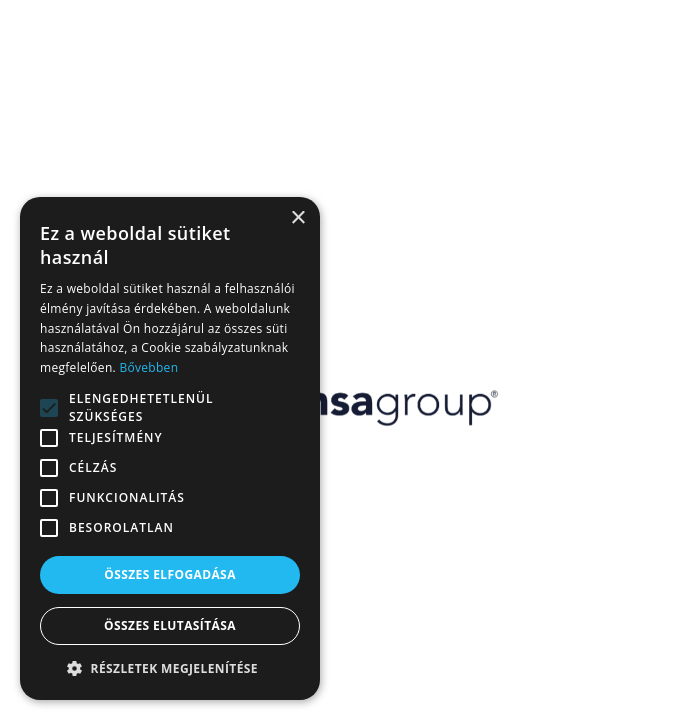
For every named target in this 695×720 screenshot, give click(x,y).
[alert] (170, 448)
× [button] (297, 218)
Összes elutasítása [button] (170, 625)
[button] (170, 669)
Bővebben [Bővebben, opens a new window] (148, 367)
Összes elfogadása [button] (170, 574)
